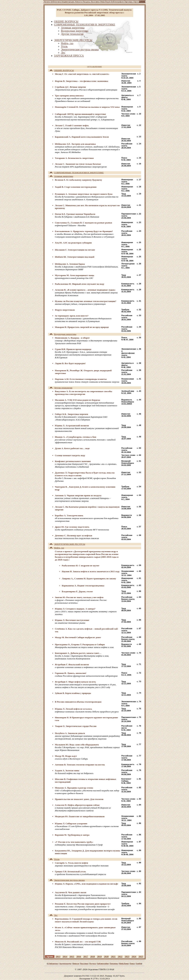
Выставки (84, 964)
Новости (76, 964)
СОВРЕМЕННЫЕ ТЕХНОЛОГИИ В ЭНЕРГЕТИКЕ (77, 173)
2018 (93, 956)
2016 (79, 956)
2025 (141, 956)
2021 (113, 956)
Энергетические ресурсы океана (67, 880)
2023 (127, 956)
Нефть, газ (57, 548)
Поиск (132, 964)
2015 (72, 956)
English (139, 964)
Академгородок (65, 964)
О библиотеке (53, 964)
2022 (120, 956)
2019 (99, 956)
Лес (54, 915)
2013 (58, 956)
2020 (106, 956)
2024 (134, 956)
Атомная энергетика (62, 176)
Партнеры (114, 964)
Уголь (55, 859)
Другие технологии (61, 388)
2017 (86, 956)
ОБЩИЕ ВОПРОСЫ (62, 70)
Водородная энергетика (63, 334)
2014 (65, 956)
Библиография (103, 964)
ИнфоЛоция (124, 964)
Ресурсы (93, 964)
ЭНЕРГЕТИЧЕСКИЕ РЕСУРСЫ (68, 544)
